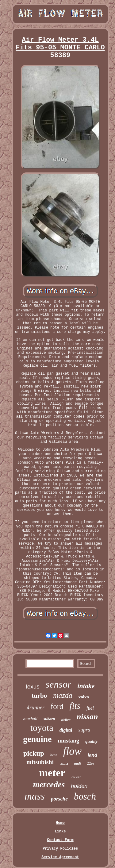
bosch (85, 796)
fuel (90, 708)
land (92, 755)
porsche (59, 799)
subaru (49, 719)
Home (60, 823)
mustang (69, 741)
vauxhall (30, 719)
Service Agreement (60, 857)
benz (54, 755)
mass (35, 796)
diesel (64, 764)
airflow (66, 720)
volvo (84, 697)
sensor (59, 684)
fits (75, 706)
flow (72, 751)
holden (79, 786)
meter (52, 773)
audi (78, 763)
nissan (87, 717)
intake (86, 686)
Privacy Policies (60, 849)
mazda (63, 695)
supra (84, 730)
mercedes (49, 785)
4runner (36, 708)
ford (57, 706)
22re (91, 763)
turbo (39, 696)
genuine (37, 739)
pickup (34, 753)
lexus (33, 687)
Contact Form (60, 840)
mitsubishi (40, 762)
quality (91, 741)
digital (66, 730)
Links (60, 831)
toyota (42, 728)
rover (76, 777)
